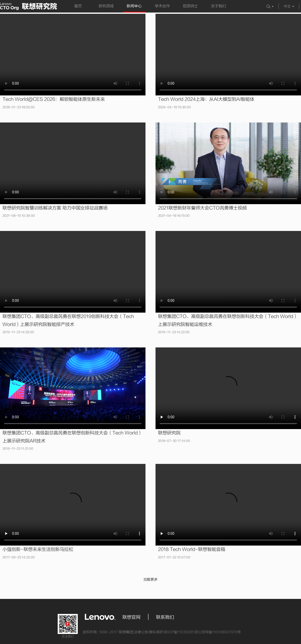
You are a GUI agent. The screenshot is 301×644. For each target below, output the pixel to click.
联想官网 (131, 617)
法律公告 (141, 632)
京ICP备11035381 (179, 632)
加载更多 (150, 579)
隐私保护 (156, 632)
